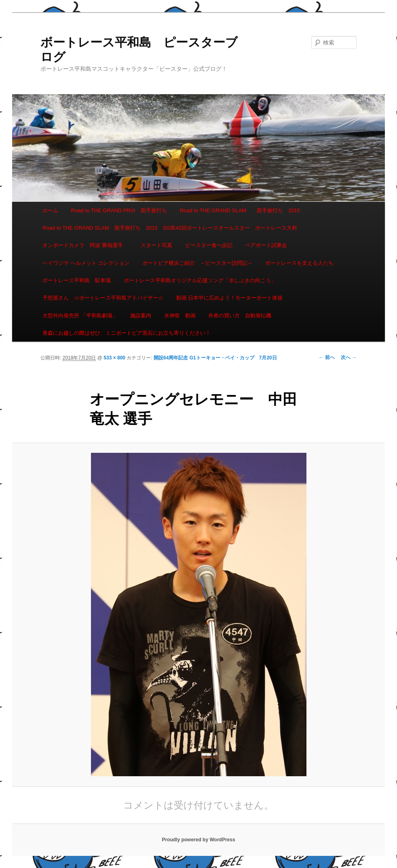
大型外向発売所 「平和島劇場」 (80, 316)
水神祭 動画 (180, 316)
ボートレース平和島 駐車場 (77, 280)
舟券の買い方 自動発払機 (240, 316)
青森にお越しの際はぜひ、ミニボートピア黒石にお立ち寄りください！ (127, 333)
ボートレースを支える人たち (299, 263)
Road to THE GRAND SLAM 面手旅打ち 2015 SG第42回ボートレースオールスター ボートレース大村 (170, 228)
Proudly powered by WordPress (198, 840)
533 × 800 (114, 358)
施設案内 (141, 316)
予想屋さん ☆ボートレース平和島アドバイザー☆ (103, 298)
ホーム (50, 210)
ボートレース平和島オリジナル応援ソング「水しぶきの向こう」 (200, 280)
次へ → (349, 357)
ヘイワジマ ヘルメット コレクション (86, 263)
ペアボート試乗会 (266, 245)
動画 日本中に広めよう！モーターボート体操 (230, 298)
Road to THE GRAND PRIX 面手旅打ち (119, 210)
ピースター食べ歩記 (209, 245)
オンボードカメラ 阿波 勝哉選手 (85, 245)
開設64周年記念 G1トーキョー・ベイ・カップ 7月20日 (215, 358)
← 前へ (326, 357)
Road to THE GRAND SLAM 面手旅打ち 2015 (240, 210)
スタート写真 (156, 245)
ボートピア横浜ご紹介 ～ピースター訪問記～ (197, 263)
